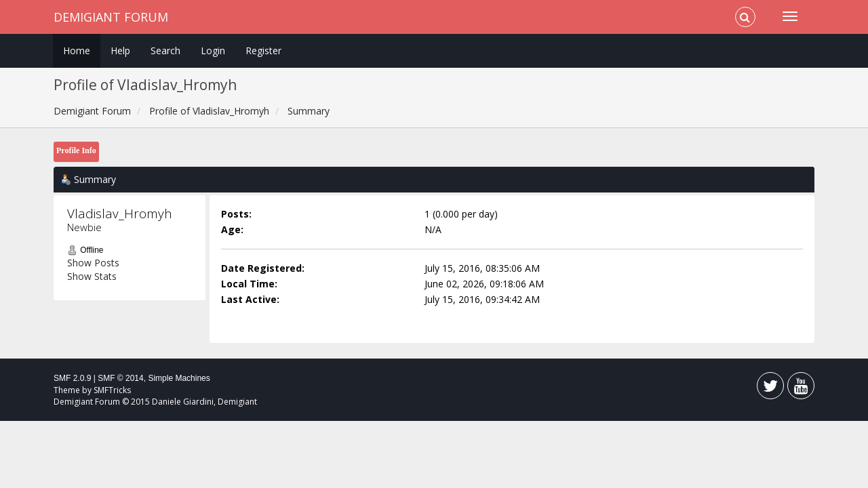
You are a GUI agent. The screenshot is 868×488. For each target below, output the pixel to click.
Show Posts (93, 263)
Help (120, 50)
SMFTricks (112, 390)
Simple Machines (179, 378)
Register (263, 50)
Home (77, 50)
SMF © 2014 (121, 378)
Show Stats (92, 276)
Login (213, 50)
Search (165, 50)
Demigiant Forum (111, 17)
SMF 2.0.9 (72, 378)
